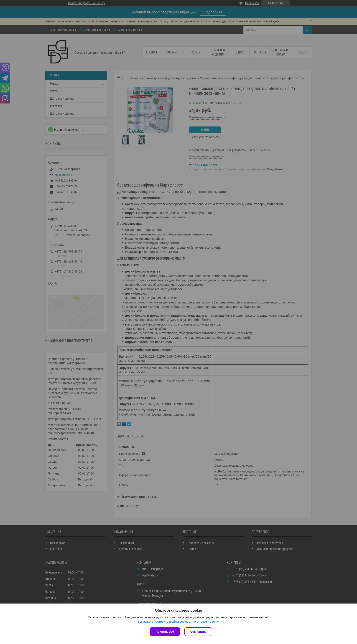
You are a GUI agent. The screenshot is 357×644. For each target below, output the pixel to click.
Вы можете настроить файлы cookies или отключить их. (177, 622)
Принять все (165, 632)
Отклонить (198, 632)
